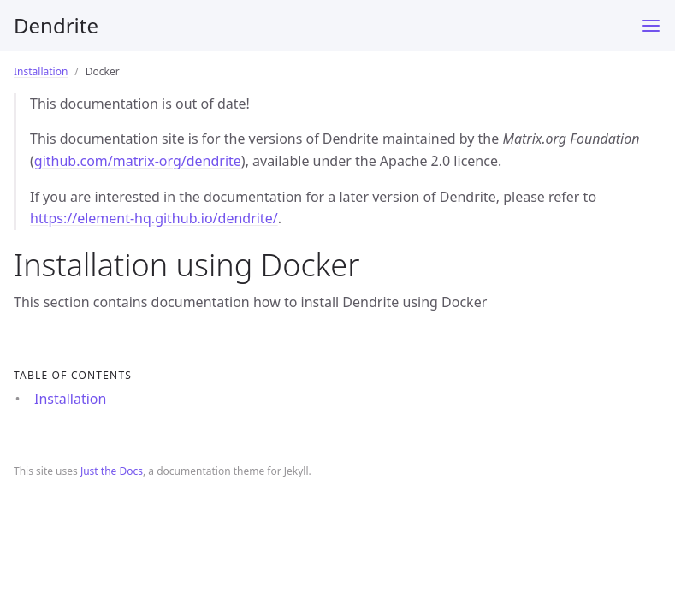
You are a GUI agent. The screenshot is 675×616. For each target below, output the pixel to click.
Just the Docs (112, 471)
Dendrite (56, 25)
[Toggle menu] (651, 26)
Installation (41, 71)
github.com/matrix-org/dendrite (138, 161)
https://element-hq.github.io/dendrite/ (154, 218)
